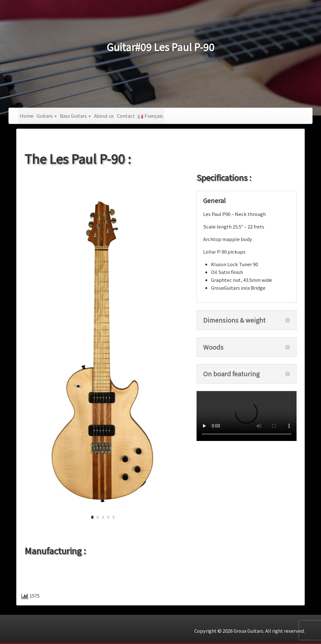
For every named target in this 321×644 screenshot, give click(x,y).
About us (104, 116)
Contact (126, 116)
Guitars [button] (47, 116)
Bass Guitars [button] (75, 116)
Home (27, 116)
